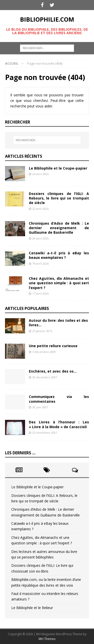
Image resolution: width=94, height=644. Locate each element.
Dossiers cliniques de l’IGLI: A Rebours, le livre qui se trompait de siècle (59, 198)
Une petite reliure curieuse (53, 346)
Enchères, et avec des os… (53, 371)
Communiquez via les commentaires (59, 399)
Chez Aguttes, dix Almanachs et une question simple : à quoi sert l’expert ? (59, 283)
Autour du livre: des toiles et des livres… (58, 323)
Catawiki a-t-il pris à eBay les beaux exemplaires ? (59, 255)
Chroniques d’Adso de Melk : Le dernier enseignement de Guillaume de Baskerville (59, 228)
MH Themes (47, 639)
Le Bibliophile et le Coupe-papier (58, 168)
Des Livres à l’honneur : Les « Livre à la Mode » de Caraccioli (59, 424)
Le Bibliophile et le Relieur (32, 608)
